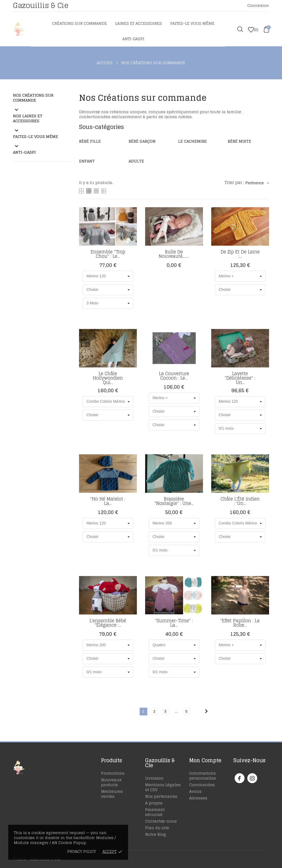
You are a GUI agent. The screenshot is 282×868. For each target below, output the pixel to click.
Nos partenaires (161, 796)
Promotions (113, 773)
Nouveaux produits (111, 782)
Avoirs (195, 791)
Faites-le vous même (192, 23)
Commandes (202, 785)
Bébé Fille (90, 141)
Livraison (154, 778)
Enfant (87, 161)
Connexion (258, 5)
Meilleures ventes (112, 794)
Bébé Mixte (239, 141)
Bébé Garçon (142, 141)
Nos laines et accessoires (28, 118)
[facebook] (239, 778)
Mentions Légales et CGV (163, 787)
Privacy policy (82, 852)
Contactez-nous (161, 821)
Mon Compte (205, 760)
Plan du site (157, 828)
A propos (154, 803)
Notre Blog (156, 834)
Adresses (198, 798)
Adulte (136, 161)
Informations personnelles (203, 776)
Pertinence (257, 183)
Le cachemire (192, 141)
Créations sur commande (79, 23)
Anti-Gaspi (133, 39)
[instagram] (252, 778)
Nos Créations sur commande (33, 98)
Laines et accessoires (139, 23)
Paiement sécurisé (155, 812)
